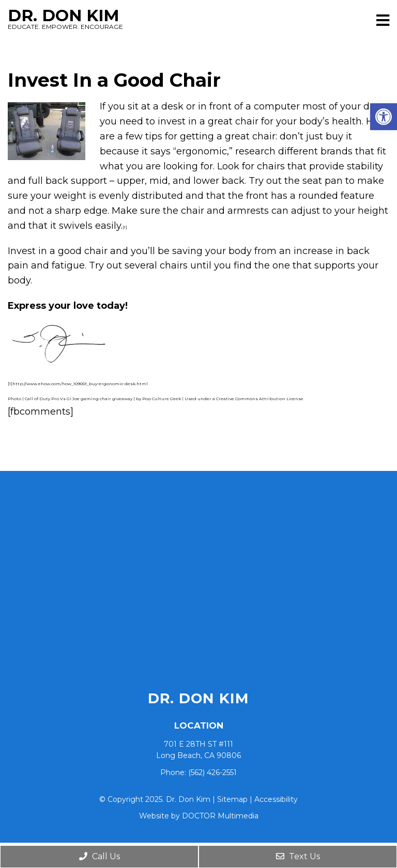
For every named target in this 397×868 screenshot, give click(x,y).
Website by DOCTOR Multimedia (199, 816)
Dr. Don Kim (188, 19)
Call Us (100, 856)
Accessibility (276, 799)
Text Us (298, 856)
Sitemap (232, 799)
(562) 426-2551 (212, 772)
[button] (384, 117)
